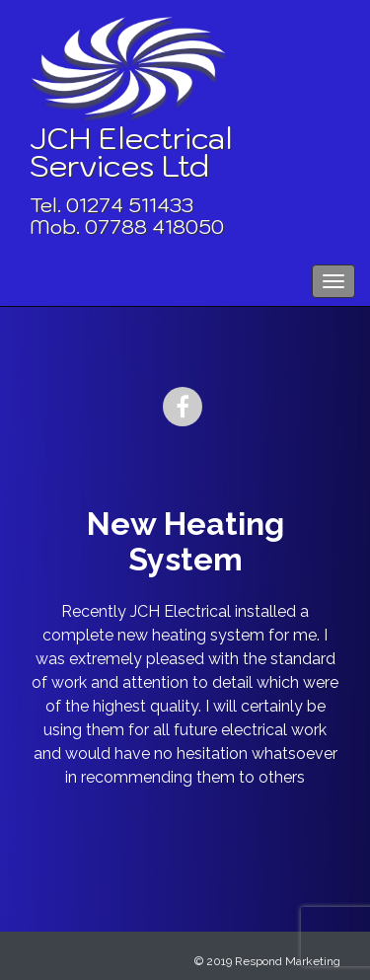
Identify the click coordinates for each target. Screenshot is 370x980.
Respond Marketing (288, 961)
